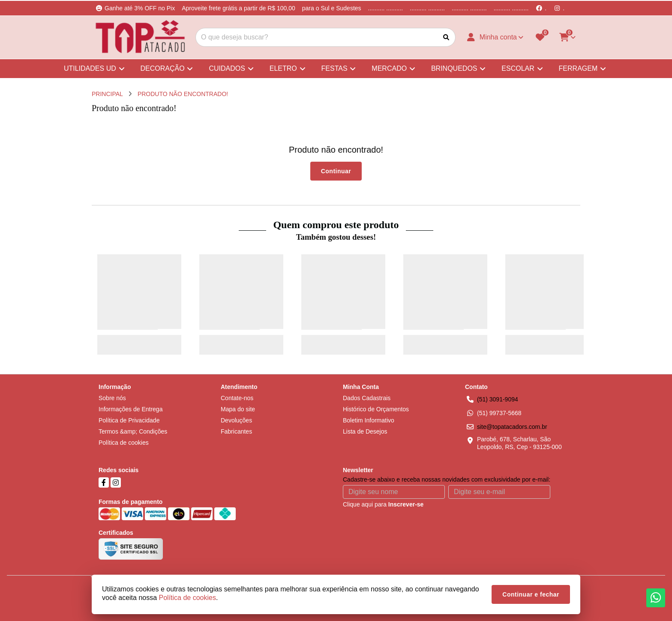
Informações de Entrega (130, 409)
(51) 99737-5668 (499, 413)
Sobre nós (112, 398)
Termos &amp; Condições (133, 431)
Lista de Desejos (365, 431)
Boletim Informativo (369, 420)
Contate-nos (237, 398)
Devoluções (236, 420)
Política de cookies (124, 443)
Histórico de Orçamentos (376, 409)
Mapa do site (238, 409)
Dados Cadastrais (367, 398)
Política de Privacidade (129, 420)
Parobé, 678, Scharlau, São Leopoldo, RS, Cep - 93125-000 (519, 443)
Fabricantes (236, 431)
